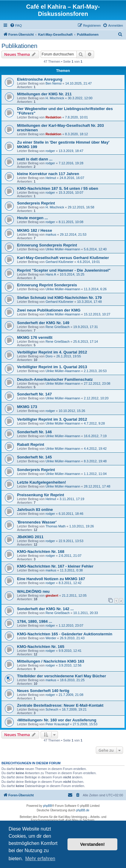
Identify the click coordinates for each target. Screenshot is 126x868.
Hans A (51, 274)
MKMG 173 (27, 407)
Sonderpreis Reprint (36, 203)
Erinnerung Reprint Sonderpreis (47, 285)
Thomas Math (55, 526)
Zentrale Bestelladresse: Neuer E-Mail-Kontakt (60, 705)
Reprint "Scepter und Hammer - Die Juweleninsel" (64, 270)
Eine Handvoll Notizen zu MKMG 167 (51, 579)
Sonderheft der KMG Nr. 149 (43, 323)
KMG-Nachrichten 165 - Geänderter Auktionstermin (65, 634)
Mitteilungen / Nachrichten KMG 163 (51, 661)
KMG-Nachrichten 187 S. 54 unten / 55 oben (58, 188)
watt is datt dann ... (35, 159)
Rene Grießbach (57, 327)
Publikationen (19, 46)
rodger (50, 151)
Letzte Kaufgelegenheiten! (42, 482)
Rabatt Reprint (31, 444)
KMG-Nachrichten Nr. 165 (41, 647)
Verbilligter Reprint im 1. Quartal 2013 (52, 367)
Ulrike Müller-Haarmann (63, 249)
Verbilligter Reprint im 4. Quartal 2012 (52, 352)
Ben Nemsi (53, 83)
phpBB (47, 806)
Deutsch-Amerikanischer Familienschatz (55, 379)
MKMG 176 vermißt (35, 337)
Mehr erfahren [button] (40, 859)
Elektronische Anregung (40, 79)
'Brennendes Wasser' (37, 522)
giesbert (52, 595)
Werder (51, 638)
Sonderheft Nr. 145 (34, 457)
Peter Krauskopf (57, 724)
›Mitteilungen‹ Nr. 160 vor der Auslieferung (57, 720)
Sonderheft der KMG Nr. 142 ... (45, 609)
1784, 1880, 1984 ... (34, 621)
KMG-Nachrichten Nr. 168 (41, 552)
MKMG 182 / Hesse (34, 230)
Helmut (51, 178)
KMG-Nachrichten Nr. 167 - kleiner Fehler (55, 566)
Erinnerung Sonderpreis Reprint (47, 245)
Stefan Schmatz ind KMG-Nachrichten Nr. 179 (59, 298)
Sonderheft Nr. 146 (34, 432)
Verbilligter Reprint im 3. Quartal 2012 (52, 419)
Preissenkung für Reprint (41, 495)
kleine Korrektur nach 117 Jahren (48, 174)
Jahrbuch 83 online (35, 510)
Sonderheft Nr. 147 (34, 394)
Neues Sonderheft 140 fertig (43, 691)
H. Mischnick (55, 98)
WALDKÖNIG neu (33, 591)
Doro (49, 356)
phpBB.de (83, 810)
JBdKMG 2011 (30, 537)
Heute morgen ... (32, 218)
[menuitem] (16, 25)
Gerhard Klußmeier (59, 262)
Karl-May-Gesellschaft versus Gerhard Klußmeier (63, 258)
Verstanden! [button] (93, 844)
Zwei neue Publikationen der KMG (49, 310)
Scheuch (52, 709)
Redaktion (53, 117)
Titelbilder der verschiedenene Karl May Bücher (62, 676)
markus (51, 234)
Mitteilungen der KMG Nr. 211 (44, 94)
